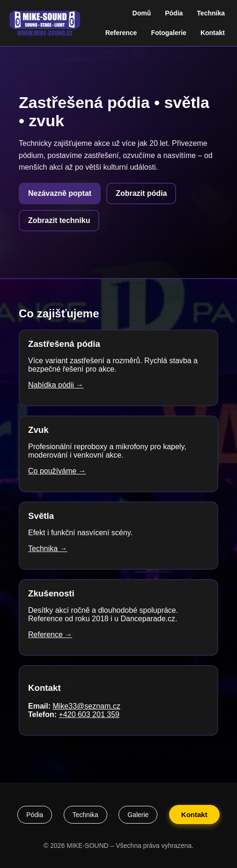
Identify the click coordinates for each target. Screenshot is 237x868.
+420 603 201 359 (89, 714)
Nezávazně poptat (60, 193)
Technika (211, 13)
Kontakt (213, 33)
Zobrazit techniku (59, 220)
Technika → (48, 549)
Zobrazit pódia (141, 193)
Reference (121, 33)
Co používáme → (57, 471)
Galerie (138, 815)
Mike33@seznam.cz (86, 706)
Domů (142, 13)
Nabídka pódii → (56, 385)
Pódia (174, 13)
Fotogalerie (168, 33)
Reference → (50, 635)
